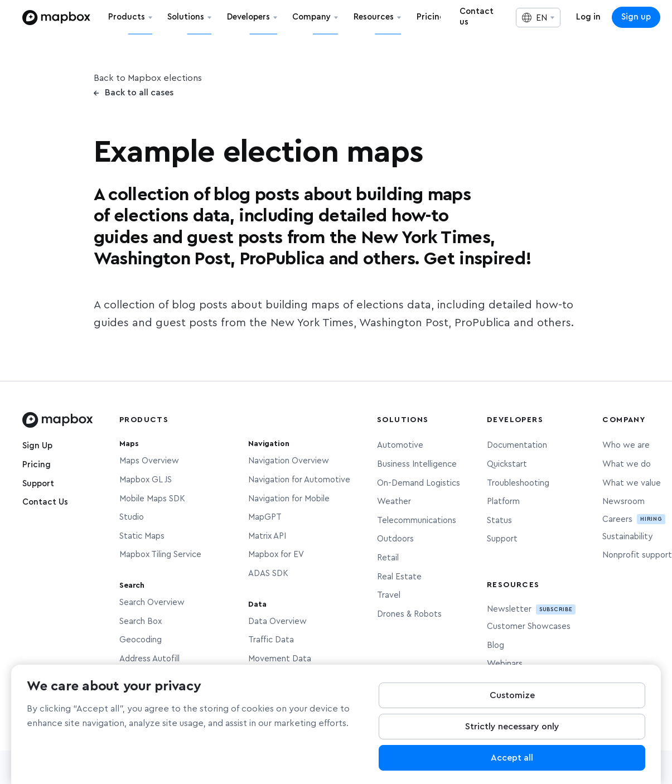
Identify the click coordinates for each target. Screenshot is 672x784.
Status (499, 521)
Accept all (512, 761)
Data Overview (277, 621)
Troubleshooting (518, 483)
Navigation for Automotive (299, 480)
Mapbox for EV (276, 555)
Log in (588, 17)
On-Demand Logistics (419, 483)
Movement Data (280, 659)
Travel (389, 595)
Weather (394, 502)
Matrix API (267, 536)
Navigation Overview (289, 461)
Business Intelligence (417, 464)
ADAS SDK (268, 574)
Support (38, 484)
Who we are (626, 445)
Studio (132, 517)
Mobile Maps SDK (152, 499)
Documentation (517, 445)
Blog (495, 645)
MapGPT (265, 517)
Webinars (505, 664)
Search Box (141, 621)
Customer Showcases (529, 626)
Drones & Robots (409, 614)
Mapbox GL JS (146, 480)
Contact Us (45, 502)
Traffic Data (271, 640)
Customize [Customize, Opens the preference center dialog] (512, 698)
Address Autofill (149, 659)
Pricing (37, 465)
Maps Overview (149, 461)
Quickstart (507, 464)
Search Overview (152, 602)
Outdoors (395, 539)
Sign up (636, 17)
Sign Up (37, 446)
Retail (388, 558)
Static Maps (142, 536)
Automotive (400, 445)
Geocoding (141, 640)
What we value (632, 483)
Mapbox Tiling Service (160, 555)
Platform (503, 502)
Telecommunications (417, 521)
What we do (627, 464)
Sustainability (627, 537)
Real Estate (399, 577)
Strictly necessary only (512, 729)
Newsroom (623, 502)
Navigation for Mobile (289, 499)
